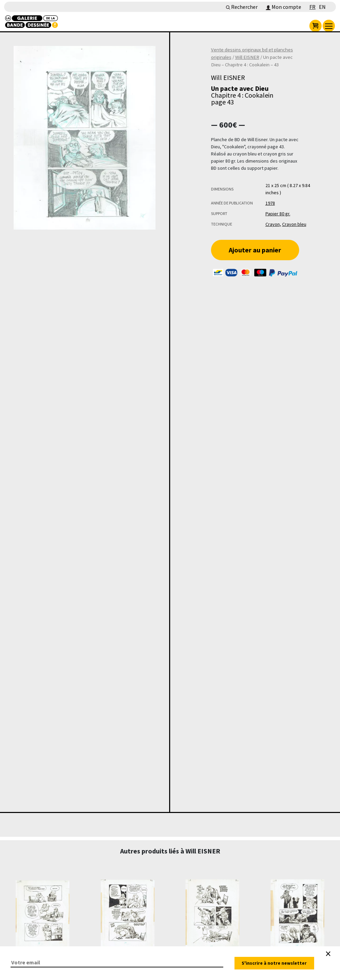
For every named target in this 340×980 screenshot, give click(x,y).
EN (322, 7)
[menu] (329, 26)
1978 (270, 203)
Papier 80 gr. (278, 214)
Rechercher (242, 7)
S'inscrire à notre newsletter (274, 963)
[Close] (328, 954)
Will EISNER (247, 57)
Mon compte (284, 7)
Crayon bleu (294, 224)
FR (312, 7)
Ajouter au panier (255, 250)
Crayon (273, 224)
